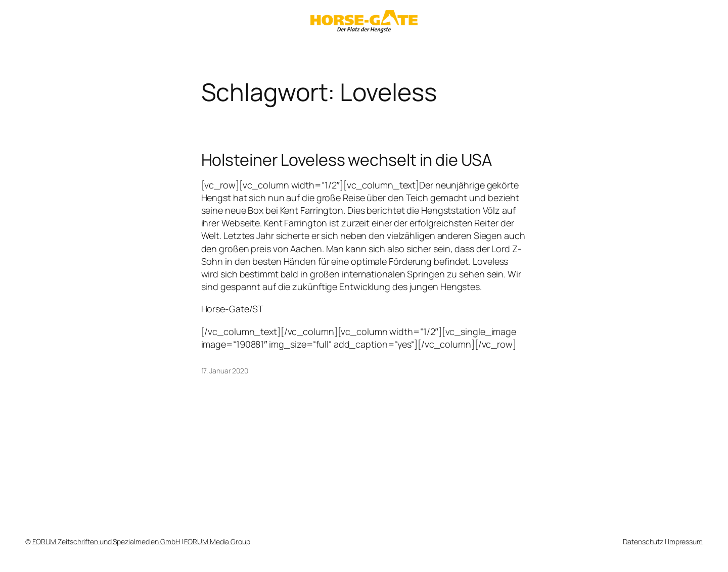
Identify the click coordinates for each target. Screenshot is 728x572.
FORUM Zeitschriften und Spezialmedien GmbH (106, 541)
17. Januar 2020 (225, 371)
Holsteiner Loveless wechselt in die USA (347, 160)
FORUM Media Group (217, 541)
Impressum (685, 541)
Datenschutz (643, 541)
